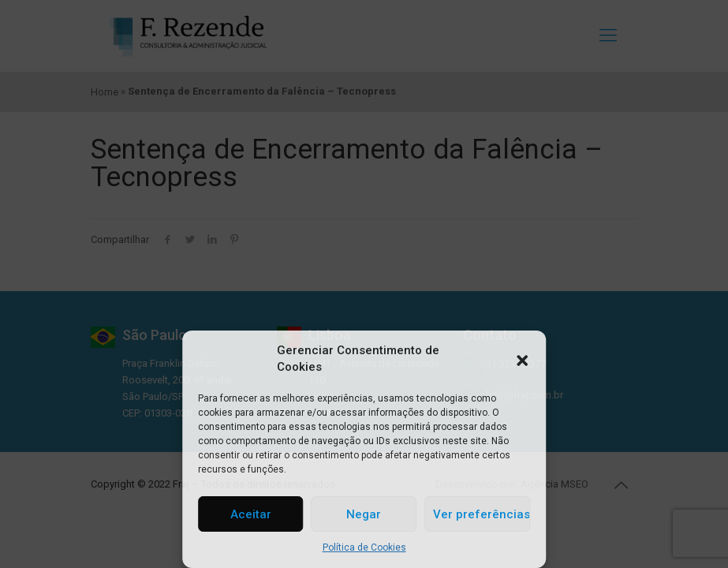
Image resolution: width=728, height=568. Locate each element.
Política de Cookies (364, 547)
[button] (522, 359)
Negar (364, 514)
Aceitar (251, 514)
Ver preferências (482, 514)
